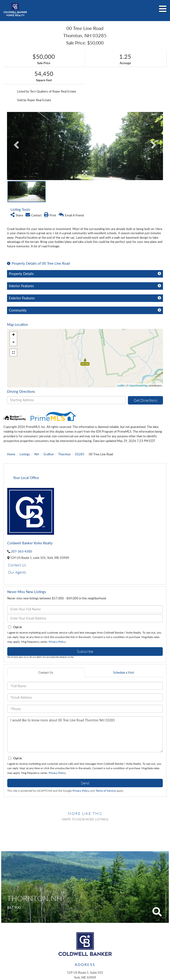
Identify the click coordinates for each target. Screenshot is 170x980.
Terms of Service (106, 791)
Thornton (64, 454)
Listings (25, 454)
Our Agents (17, 572)
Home (11, 454)
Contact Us (17, 565)
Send (85, 783)
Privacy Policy (57, 642)
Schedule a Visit (124, 672)
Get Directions (146, 400)
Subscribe (85, 651)
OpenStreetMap (138, 385)
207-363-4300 (22, 551)
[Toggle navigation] (163, 9)
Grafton (49, 454)
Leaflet (121, 385)
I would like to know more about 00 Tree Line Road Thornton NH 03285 (85, 734)
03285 (80, 454)
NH (37, 454)
